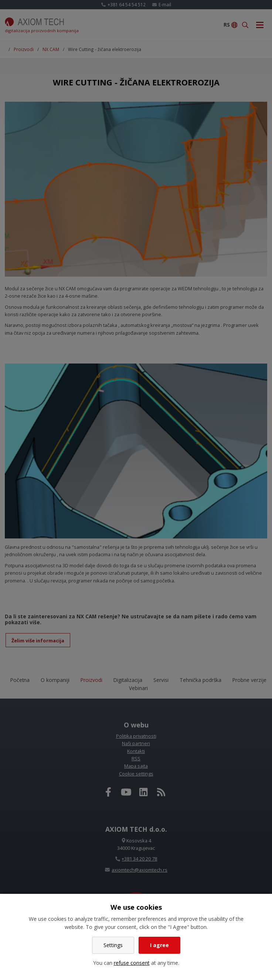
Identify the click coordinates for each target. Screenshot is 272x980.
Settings (113, 945)
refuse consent (132, 963)
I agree (159, 945)
